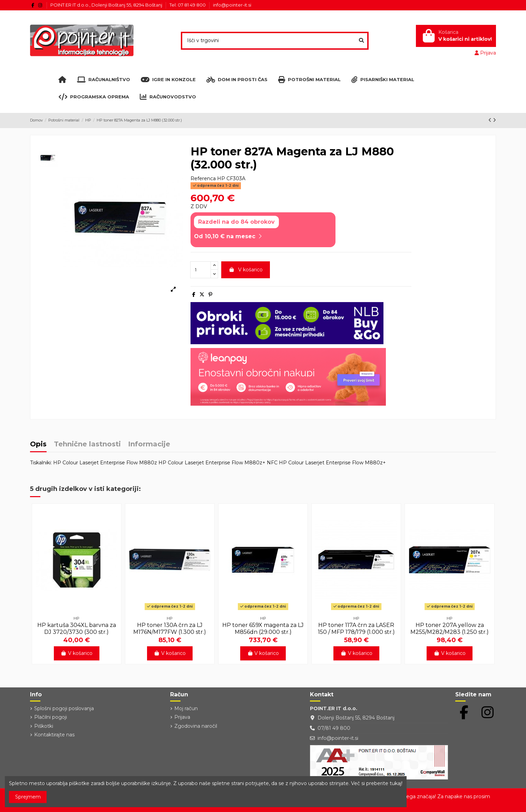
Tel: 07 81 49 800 (188, 5)
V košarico (246, 270)
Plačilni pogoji (51, 717)
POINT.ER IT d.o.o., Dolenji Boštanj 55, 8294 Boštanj (107, 5)
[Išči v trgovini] (361, 41)
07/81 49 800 (334, 728)
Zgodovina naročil (196, 726)
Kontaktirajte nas (54, 735)
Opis (38, 444)
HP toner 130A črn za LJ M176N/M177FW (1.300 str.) (170, 628)
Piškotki (44, 726)
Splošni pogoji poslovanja (64, 708)
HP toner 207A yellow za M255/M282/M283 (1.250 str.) (450, 628)
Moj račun (186, 708)
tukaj (396, 783)
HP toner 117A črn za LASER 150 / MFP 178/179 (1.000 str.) (356, 628)
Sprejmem (28, 797)
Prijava (182, 717)
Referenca (203, 178)
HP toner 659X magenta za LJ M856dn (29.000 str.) (263, 628)
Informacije (149, 444)
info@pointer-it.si (232, 5)
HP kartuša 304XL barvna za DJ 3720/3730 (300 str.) (77, 628)
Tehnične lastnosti (87, 444)
